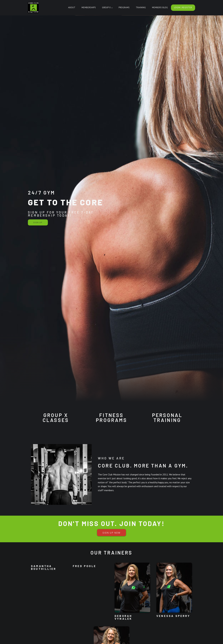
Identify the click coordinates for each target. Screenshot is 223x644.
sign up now (111, 533)
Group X (106, 8)
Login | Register (183, 8)
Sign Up (38, 222)
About (72, 8)
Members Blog (160, 8)
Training (141, 8)
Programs (124, 8)
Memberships (89, 8)
